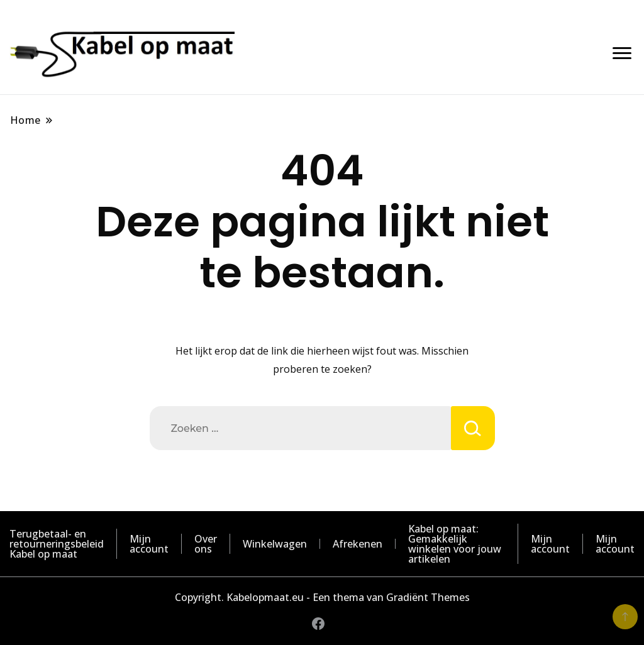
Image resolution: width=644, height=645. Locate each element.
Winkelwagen (275, 544)
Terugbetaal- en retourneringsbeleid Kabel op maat (57, 544)
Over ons (206, 544)
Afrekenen (358, 544)
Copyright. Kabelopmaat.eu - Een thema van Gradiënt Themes (322, 597)
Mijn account (149, 544)
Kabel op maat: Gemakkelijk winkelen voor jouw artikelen (455, 544)
